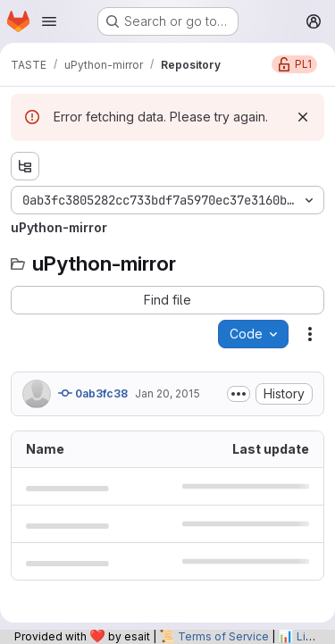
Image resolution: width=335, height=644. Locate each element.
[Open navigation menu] (49, 21)
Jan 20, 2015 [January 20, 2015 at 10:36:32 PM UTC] (167, 393)
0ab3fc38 (93, 393)
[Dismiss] (303, 117)
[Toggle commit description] (239, 394)
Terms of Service (223, 636)
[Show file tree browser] (25, 166)
